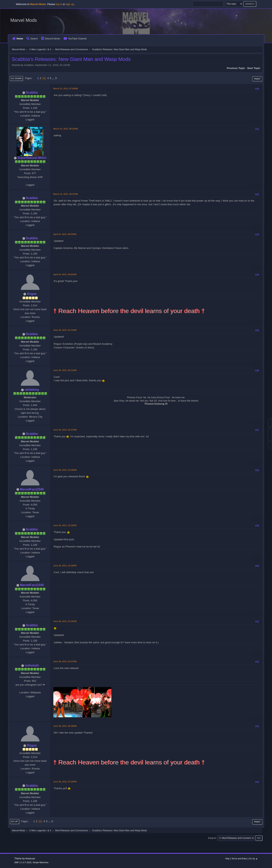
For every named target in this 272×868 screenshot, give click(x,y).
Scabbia (32, 92)
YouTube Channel (75, 39)
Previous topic (236, 68)
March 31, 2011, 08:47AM (66, 194)
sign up (70, 4)
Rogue (32, 294)
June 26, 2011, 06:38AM (65, 726)
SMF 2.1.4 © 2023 (23, 862)
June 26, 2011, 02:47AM (65, 661)
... (54, 78)
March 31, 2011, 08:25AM (66, 129)
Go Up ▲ (253, 859)
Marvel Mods (24, 20)
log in (59, 4)
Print (257, 79)
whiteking (32, 390)
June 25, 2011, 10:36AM (65, 470)
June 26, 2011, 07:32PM (65, 782)
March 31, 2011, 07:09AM (66, 89)
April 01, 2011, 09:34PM (65, 234)
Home (18, 39)
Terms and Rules (239, 859)
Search (32, 39)
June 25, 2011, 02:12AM (65, 370)
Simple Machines (41, 862)
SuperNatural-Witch (32, 158)
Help (227, 859)
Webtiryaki (30, 859)
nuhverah (32, 665)
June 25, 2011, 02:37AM (65, 430)
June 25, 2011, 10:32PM (65, 525)
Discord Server (51, 39)
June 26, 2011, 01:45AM (65, 621)
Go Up (14, 821)
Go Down (16, 78)
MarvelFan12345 (32, 489)
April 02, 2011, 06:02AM (65, 274)
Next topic (254, 68)
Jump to (212, 838)
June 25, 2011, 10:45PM (65, 566)
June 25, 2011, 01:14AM (65, 330)
